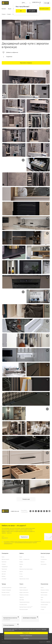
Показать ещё (26, 499)
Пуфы (21, 567)
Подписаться (24, 537)
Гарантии (22, 597)
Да (21, 11)
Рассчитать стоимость (26, 63)
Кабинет (4, 576)
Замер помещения (24, 590)
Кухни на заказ (44, 595)
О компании (43, 607)
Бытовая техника (6, 592)
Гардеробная (5, 567)
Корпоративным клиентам (26, 607)
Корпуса (43, 562)
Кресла (21, 571)
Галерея (9, 14)
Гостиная (4, 571)
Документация (44, 592)
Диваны (21, 564)
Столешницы (44, 559)
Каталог (4, 9)
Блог (42, 600)
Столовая (4, 579)
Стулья (21, 576)
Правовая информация (6, 642)
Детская (4, 574)
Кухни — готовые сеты (24, 559)
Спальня (4, 564)
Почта (3, 536)
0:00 (23, 160)
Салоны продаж (44, 605)
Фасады (42, 557)
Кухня (3, 557)
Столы (21, 574)
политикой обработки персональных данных (23, 543)
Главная (4, 14)
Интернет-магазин (6, 595)
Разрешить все (26, 633)
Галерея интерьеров (6, 590)
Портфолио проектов (6, 588)
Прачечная (4, 569)
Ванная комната (5, 559)
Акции (10, 9)
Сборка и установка (24, 595)
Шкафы (21, 562)
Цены (42, 597)
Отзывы (42, 609)
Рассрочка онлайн (24, 609)
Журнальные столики (24, 579)
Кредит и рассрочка (24, 592)
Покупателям (44, 584)
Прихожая (4, 562)
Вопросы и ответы (45, 590)
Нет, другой (32, 11)
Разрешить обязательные (26, 635)
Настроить (26, 638)
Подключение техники (25, 602)
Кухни (21, 557)
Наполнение (44, 564)
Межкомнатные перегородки (26, 569)
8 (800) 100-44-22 (36, 2)
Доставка (22, 600)
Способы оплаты (23, 605)
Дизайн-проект (23, 588)
